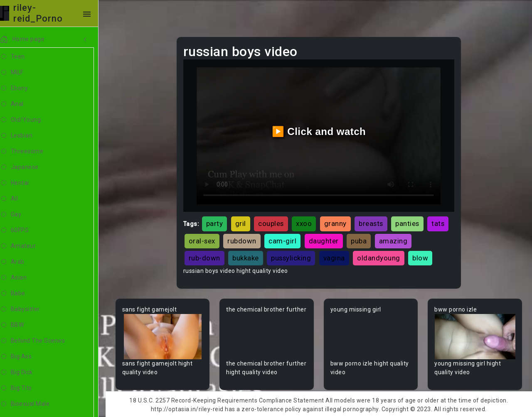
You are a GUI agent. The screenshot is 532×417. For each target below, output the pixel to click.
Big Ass (26, 357)
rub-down (207, 257)
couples (273, 223)
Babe (23, 294)
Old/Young (31, 120)
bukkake (248, 257)
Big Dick (27, 373)
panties (409, 223)
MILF (22, 73)
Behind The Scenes (43, 341)
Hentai (25, 183)
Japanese (30, 167)
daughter (326, 240)
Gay (21, 215)
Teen (23, 57)
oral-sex (204, 240)
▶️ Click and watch (320, 131)
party (217, 223)
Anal (22, 104)
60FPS (25, 231)
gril (243, 223)
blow (422, 257)
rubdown (244, 240)
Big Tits (26, 388)
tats (440, 223)
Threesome (32, 152)
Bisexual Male (35, 404)
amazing (395, 240)
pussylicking (293, 257)
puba (361, 240)
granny (337, 223)
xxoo (306, 223)
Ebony (24, 88)
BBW (22, 325)
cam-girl (284, 240)
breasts (373, 223)
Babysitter (30, 309)
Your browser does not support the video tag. (165, 336)
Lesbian (26, 136)
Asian (23, 278)
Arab (22, 262)
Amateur (28, 246)
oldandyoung (381, 257)
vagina (336, 257)
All (19, 199)
